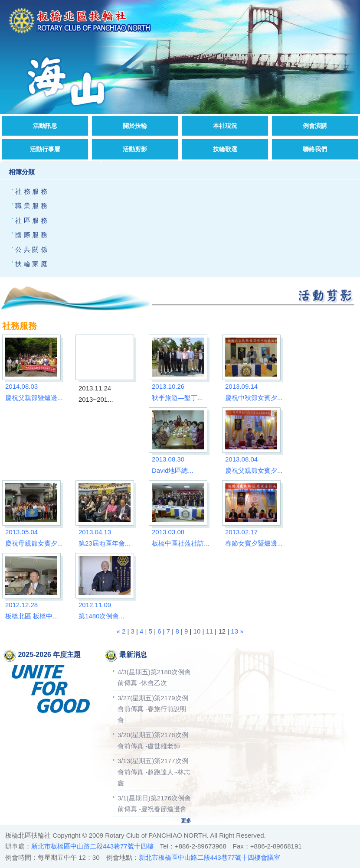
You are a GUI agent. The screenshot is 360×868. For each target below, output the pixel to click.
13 (234, 631)
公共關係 (32, 249)
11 (210, 631)
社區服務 (32, 220)
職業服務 (32, 206)
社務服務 (32, 191)
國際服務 (32, 235)
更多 (186, 821)
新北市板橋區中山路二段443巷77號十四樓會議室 (210, 857)
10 (197, 631)
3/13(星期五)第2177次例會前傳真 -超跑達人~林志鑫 (154, 772)
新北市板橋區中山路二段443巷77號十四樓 (92, 846)
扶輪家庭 (32, 264)
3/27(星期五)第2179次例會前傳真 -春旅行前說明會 (153, 709)
